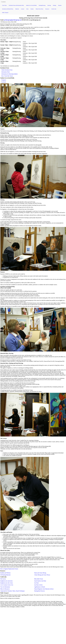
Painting (54, 5)
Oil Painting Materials (5, 575)
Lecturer (23, 9)
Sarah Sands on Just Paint (40, 581)
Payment (60, 5)
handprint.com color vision (7, 583)
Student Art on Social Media (31, 5)
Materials (17, 9)
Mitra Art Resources (5, 589)
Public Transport (5, 13)
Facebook (4, 82)
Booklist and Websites (5, 573)
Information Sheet (6, 72)
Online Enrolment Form (7, 70)
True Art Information (5, 587)
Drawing (49, 5)
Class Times (4, 5)
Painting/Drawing (42, 5)
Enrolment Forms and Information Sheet (16, 5)
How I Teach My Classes (7, 76)
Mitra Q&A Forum (39, 579)
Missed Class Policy (40, 9)
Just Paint (36, 583)
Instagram (4, 80)
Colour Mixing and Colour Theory (42, 575)
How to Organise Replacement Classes (9, 569)
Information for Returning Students (10, 74)
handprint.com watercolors (7, 581)
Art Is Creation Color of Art (7, 585)
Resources (47, 9)
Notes (27, 9)
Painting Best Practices (40, 591)
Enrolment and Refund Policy (8, 9)
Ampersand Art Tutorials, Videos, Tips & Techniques (13, 591)
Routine (32, 9)
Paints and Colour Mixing (40, 573)
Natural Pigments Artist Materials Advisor (44, 589)
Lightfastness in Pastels (40, 587)
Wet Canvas (3, 579)
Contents (3, 2)
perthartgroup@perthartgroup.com (13, 20)
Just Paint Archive (38, 585)
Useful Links (54, 9)
